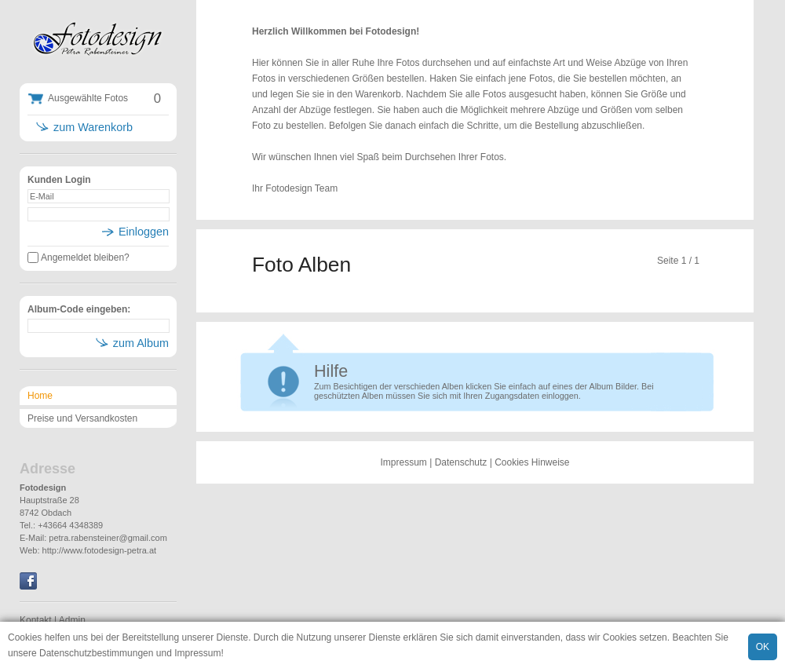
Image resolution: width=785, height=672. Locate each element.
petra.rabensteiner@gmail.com (108, 538)
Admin (72, 620)
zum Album (141, 343)
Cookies (25, 637)
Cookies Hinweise (532, 462)
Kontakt (36, 620)
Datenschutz (461, 462)
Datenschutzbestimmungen (96, 653)
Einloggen (144, 232)
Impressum (197, 653)
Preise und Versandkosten (82, 418)
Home (40, 396)
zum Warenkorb (93, 127)
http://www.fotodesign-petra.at (100, 550)
